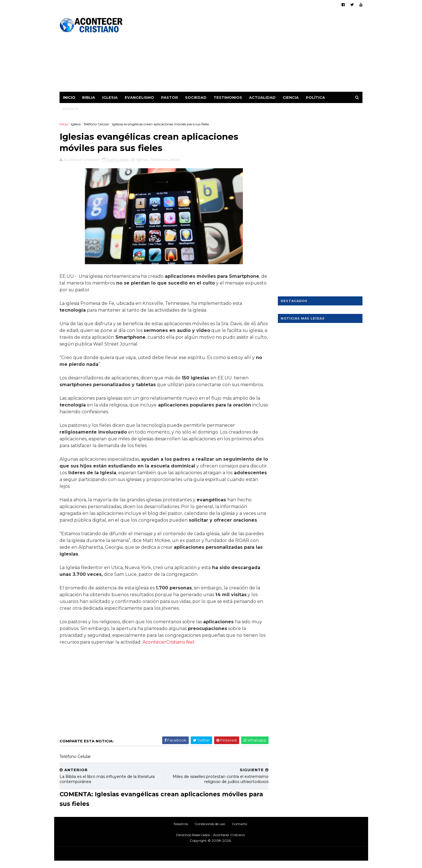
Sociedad (196, 97)
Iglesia (110, 97)
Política (316, 97)
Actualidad (263, 97)
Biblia (89, 97)
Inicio (69, 97)
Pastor (170, 97)
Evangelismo (140, 97)
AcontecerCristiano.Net (176, 649)
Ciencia (291, 97)
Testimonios (228, 97)
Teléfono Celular (97, 124)
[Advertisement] (260, 52)
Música (71, 109)
